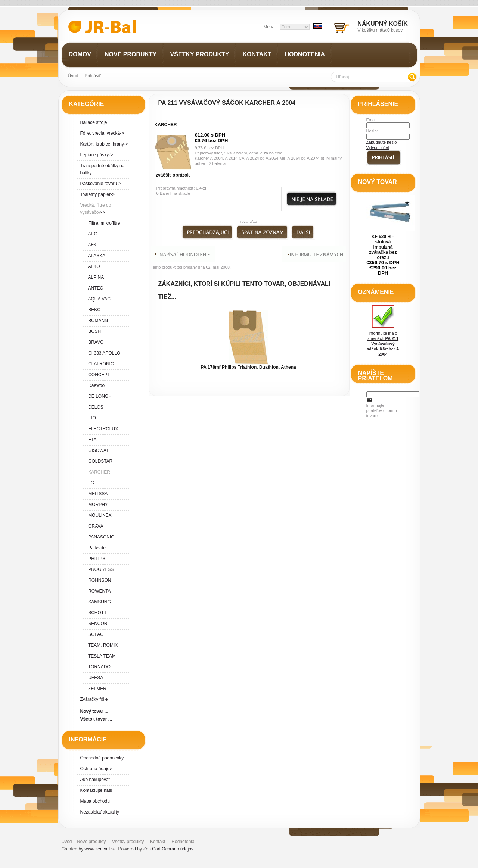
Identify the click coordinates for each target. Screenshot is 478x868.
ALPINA (95, 277)
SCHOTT (96, 613)
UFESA (95, 678)
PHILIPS (96, 559)
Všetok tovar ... (96, 719)
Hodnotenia (183, 842)
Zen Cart (152, 849)
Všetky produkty (128, 842)
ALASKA (96, 256)
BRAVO (95, 342)
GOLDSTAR (99, 461)
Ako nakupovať (95, 780)
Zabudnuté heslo (382, 142)
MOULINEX (99, 515)
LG (90, 483)
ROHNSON (99, 580)
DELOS (95, 407)
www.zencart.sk (100, 849)
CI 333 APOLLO (103, 353)
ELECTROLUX (102, 429)
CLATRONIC (100, 364)
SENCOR (97, 624)
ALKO (93, 266)
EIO (91, 418)
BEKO (93, 310)
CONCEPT (98, 375)
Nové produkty (91, 842)
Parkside (96, 548)
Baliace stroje (94, 122)
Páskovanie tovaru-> (101, 184)
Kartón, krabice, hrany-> (104, 144)
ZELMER (96, 689)
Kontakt (158, 842)
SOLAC (95, 634)
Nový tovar (378, 182)
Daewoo (95, 385)
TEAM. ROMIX (102, 645)
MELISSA (97, 494)
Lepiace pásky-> (97, 155)
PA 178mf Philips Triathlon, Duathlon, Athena (248, 367)
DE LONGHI (100, 396)
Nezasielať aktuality (100, 812)
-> (96, 209)
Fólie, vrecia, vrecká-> (102, 133)
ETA (91, 440)
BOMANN (97, 321)
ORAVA (95, 526)
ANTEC (95, 288)
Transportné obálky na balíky (103, 169)
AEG (92, 234)
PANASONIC (100, 537)
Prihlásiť (93, 76)
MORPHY (97, 505)
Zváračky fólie (94, 699)
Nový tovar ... (94, 711)
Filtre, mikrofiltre (103, 223)
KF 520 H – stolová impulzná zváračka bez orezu (383, 247)
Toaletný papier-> (97, 194)
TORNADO (98, 667)
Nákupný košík (383, 24)
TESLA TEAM (101, 656)
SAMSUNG (98, 602)
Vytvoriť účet (378, 147)
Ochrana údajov (96, 769)
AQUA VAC (98, 299)
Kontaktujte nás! (96, 790)
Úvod (73, 76)
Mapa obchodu (95, 801)
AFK (91, 245)
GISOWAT (97, 450)
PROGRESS (100, 569)
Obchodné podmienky (102, 758)
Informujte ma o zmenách (383, 331)
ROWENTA (98, 591)
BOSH (94, 331)
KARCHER (166, 125)
